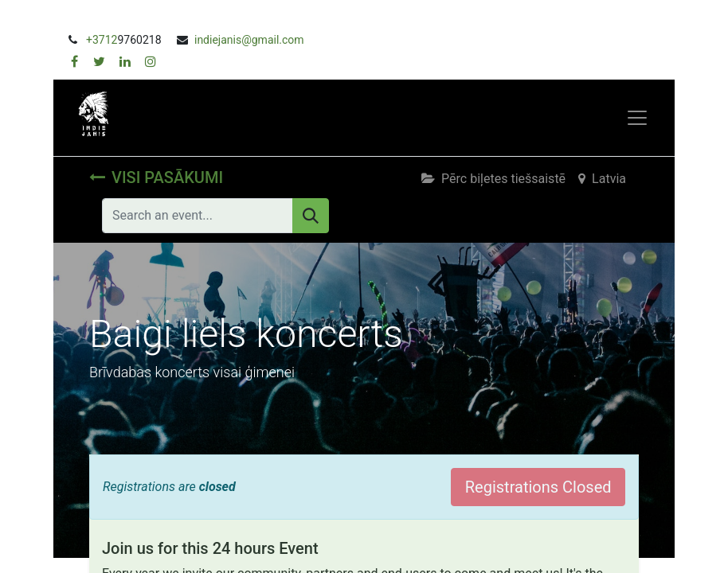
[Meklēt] (311, 216)
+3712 (102, 40)
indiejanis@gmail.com (249, 40)
